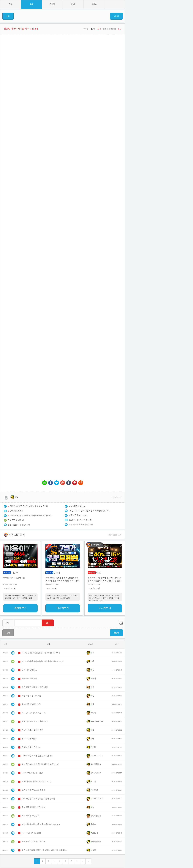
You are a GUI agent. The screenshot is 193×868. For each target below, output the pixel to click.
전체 (8, 633)
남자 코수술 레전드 (30, 739)
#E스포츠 (16, 598)
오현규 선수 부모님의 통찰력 (33, 790)
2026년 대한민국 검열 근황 (80, 520)
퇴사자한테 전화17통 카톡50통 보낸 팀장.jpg (41, 824)
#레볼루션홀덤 (27, 598)
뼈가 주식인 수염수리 (30, 816)
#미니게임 (65, 596)
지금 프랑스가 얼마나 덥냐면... (34, 842)
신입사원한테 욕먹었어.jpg (19, 525)
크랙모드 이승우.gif (16, 520)
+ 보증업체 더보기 (115, 535)
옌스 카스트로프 (17, 511)
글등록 (116, 16)
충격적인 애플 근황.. (30, 679)
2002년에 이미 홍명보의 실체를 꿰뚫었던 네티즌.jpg (31, 516)
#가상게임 (110, 596)
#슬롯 (24, 596)
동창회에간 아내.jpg (77, 506)
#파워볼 (8, 596)
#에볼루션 (16, 596)
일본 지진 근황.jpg (30, 670)
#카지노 (74, 596)
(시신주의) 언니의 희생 (31, 833)
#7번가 (50, 596)
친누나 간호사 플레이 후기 (33, 730)
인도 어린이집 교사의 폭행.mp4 (35, 721)
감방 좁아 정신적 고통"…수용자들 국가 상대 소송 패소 (44, 850)
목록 (8, 16)
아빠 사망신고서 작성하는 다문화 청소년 (38, 799)
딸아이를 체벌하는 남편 (31, 704)
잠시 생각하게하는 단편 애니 (33, 807)
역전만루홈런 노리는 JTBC (33, 773)
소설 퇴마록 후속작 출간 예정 (81, 525)
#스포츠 (30, 596)
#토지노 (101, 596)
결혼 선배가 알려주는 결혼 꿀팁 (35, 687)
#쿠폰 (102, 601)
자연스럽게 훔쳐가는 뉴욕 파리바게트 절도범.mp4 (43, 661)
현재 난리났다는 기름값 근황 (33, 713)
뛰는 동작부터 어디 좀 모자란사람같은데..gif (40, 764)
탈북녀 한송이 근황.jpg (31, 747)
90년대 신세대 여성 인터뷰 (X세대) (36, 782)
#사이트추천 (65, 598)
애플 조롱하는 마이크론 (31, 696)
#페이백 (95, 601)
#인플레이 (96, 598)
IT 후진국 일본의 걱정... (78, 515)
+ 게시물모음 (116, 497)
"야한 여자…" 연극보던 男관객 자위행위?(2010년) (90, 511)
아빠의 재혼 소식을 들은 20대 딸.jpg (37, 756)
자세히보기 (20, 608)
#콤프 (104, 598)
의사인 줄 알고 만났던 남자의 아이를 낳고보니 (29, 506)
